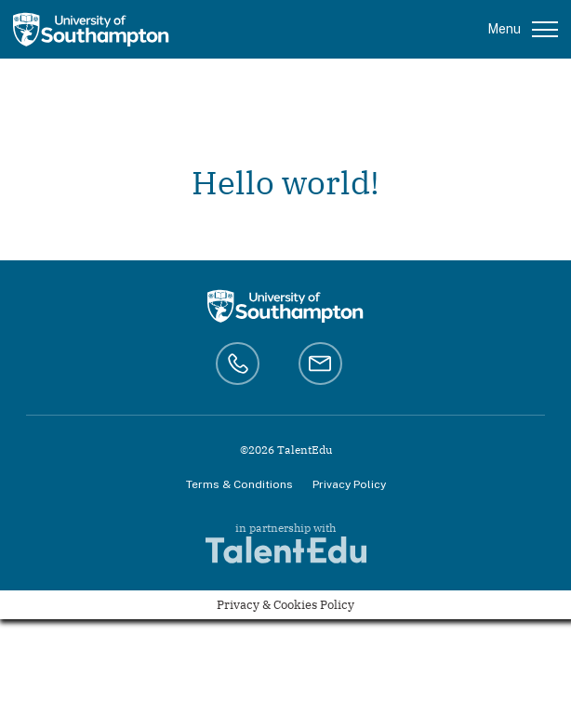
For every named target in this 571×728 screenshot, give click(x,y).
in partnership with (286, 543)
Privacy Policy (349, 484)
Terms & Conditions (239, 484)
